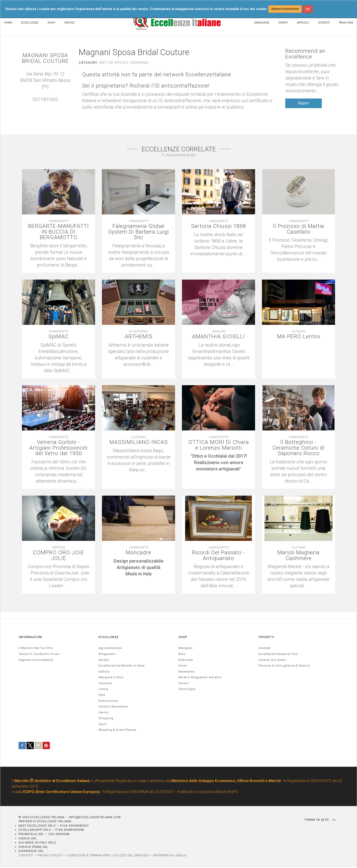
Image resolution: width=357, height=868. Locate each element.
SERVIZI (69, 23)
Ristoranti (186, 661)
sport (103, 725)
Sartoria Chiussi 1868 (218, 226)
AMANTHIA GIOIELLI (219, 337)
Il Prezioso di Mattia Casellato (299, 229)
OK (308, 9)
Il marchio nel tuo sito (36, 649)
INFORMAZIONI (30, 638)
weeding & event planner (117, 731)
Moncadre (139, 554)
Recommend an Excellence (305, 54)
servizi (104, 713)
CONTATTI (26, 856)
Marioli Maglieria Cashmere (298, 556)
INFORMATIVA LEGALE (170, 856)
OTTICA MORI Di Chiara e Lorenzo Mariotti (218, 446)
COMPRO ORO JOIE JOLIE (59, 556)
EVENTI (283, 23)
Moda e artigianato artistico (200, 678)
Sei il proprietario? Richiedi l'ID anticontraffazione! (146, 86)
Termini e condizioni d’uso (39, 655)
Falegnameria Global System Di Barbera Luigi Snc (139, 232)
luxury (103, 690)
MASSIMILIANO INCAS (139, 443)
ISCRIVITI (324, 23)
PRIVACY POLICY (50, 856)
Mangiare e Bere (111, 678)
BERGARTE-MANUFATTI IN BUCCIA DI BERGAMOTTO (59, 232)
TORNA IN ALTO (320, 821)
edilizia (104, 672)
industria (105, 684)
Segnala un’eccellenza (36, 661)
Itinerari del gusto (272, 661)
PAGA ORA (346, 23)
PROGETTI (266, 638)
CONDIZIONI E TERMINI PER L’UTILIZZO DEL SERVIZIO (108, 856)
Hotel (183, 666)
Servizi (184, 684)
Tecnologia (187, 690)
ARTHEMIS (139, 337)
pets (102, 696)
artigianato (107, 655)
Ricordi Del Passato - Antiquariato (219, 556)
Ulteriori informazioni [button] (285, 9)
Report (303, 103)
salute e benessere (113, 707)
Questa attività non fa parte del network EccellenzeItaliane (157, 75)
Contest (264, 649)
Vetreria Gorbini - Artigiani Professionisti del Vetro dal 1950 (59, 449)
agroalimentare (110, 649)
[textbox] (218, 463)
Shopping (106, 719)
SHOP (51, 23)
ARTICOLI (303, 23)
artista (104, 661)
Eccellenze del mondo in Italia (122, 666)
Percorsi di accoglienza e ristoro (284, 666)
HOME (8, 23)
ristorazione (108, 702)
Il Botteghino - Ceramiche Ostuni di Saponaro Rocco (298, 449)
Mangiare (186, 649)
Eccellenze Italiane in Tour (278, 655)
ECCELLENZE (30, 23)
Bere (182, 655)
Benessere (186, 672)
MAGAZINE (262, 23)
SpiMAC (59, 337)
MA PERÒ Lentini (299, 337)
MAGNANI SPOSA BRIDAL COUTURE (45, 58)
